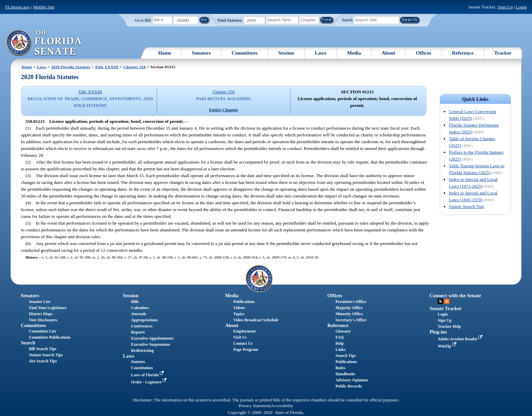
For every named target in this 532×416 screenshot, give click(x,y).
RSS (447, 301)
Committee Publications (50, 337)
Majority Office (349, 308)
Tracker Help (449, 326)
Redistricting (142, 351)
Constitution (142, 368)
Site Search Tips (43, 361)
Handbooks (346, 374)
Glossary (343, 331)
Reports (138, 332)
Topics (239, 314)
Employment (245, 331)
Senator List (40, 302)
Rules (340, 368)
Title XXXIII (107, 67)
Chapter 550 (134, 67)
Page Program (246, 349)
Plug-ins (438, 332)
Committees (244, 53)
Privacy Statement (254, 406)
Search (347, 20)
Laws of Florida (148, 375)
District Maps (41, 314)
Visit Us (240, 337)
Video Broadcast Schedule (256, 320)
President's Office (351, 302)
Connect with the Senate (455, 296)
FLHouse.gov (18, 7)
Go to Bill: (143, 20)
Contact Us (243, 343)
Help (340, 343)
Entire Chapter (224, 110)
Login (521, 7)
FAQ (340, 337)
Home (165, 53)
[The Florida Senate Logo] (44, 43)
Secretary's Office (351, 320)
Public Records (349, 386)
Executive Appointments (152, 338)
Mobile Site (44, 7)
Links (340, 349)
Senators (202, 53)
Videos (239, 308)
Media (354, 53)
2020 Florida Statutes (71, 67)
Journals (139, 314)
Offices (424, 53)
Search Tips (346, 356)
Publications (244, 302)
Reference (463, 53)
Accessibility (282, 406)
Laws (321, 53)
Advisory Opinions (352, 380)
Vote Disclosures (43, 320)
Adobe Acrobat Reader (461, 339)
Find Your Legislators (48, 308)
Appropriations (144, 320)
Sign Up (505, 7)
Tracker (503, 53)
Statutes (138, 362)
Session (286, 53)
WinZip (448, 346)
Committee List (42, 331)
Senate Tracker (446, 308)
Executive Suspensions (150, 344)
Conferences (142, 326)
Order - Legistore (149, 382)
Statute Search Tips (466, 206)
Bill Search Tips (43, 349)
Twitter (440, 301)
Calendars (140, 308)
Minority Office (349, 314)
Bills (135, 302)
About (388, 53)
